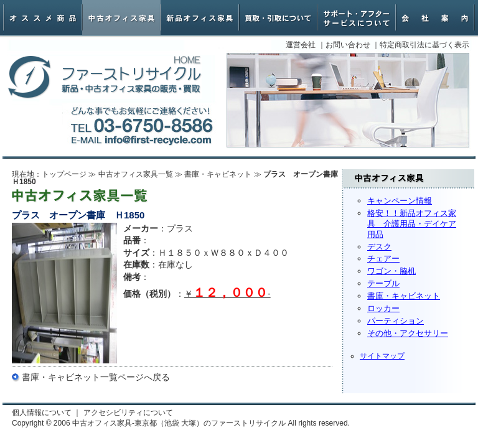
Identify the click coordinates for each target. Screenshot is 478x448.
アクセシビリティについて (128, 413)
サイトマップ (382, 356)
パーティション (396, 321)
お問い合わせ (348, 45)
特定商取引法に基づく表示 (424, 45)
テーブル (383, 283)
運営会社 (301, 45)
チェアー (383, 259)
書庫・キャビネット (404, 296)
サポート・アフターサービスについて (357, 17)
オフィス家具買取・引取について (278, 17)
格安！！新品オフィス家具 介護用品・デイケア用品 (412, 224)
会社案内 (435, 17)
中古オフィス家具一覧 (136, 174)
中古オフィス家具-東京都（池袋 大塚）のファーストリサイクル (105, 77)
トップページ (64, 174)
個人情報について (42, 413)
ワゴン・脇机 (391, 271)
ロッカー (383, 308)
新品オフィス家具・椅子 (200, 17)
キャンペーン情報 (400, 201)
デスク (379, 247)
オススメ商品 (43, 17)
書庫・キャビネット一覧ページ (83, 377)
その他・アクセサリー (408, 333)
